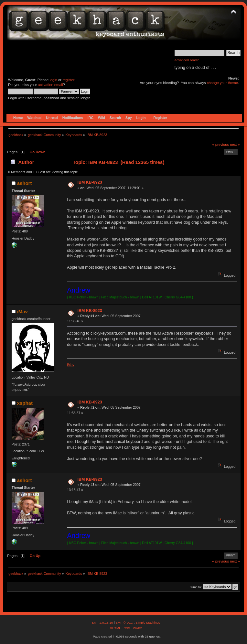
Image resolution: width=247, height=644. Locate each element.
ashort (25, 183)
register (68, 80)
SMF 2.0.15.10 (103, 623)
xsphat (25, 403)
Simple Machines (148, 623)
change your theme (222, 83)
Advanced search (187, 60)
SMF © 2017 (124, 623)
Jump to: (196, 587)
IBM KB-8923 (90, 182)
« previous (220, 145)
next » (235, 145)
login (53, 80)
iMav (22, 311)
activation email (50, 85)
